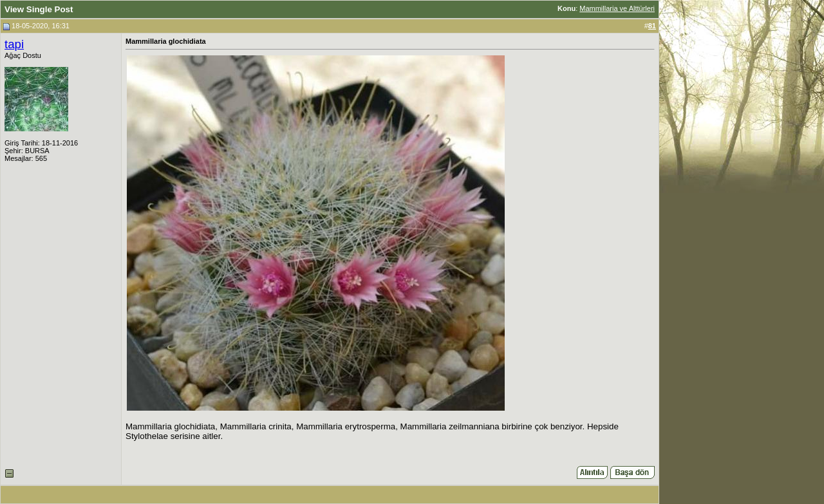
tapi (14, 44)
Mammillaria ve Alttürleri (617, 8)
